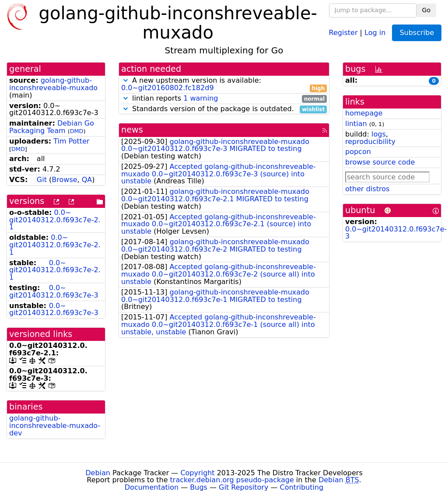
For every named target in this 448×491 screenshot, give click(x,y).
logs (379, 134)
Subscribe (417, 33)
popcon (358, 152)
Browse (64, 180)
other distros (367, 189)
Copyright (197, 473)
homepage (364, 113)
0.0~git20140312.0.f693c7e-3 (54, 291)
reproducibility (370, 142)
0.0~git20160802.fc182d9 (168, 88)
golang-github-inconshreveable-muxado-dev (55, 426)
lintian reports (224, 99)
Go (426, 10)
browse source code (380, 162)
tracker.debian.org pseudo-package (232, 480)
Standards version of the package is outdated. (224, 109)
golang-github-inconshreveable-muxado (53, 84)
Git (42, 180)
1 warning (201, 98)
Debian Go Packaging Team (52, 127)
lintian (356, 124)
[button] (126, 80)
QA (87, 180)
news (132, 130)
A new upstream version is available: (224, 84)
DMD (77, 131)
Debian (98, 473)
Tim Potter (71, 141)
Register (343, 32)
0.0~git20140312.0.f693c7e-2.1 (55, 220)
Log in (375, 32)
